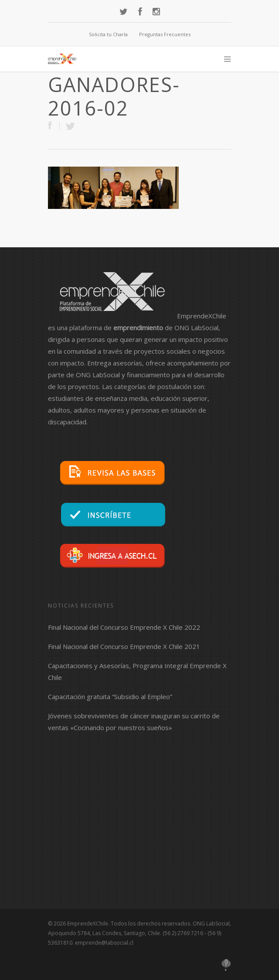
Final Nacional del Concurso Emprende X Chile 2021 (124, 646)
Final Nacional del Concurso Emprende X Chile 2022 (124, 627)
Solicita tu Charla (108, 34)
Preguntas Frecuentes (165, 34)
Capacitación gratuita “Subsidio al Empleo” (110, 697)
